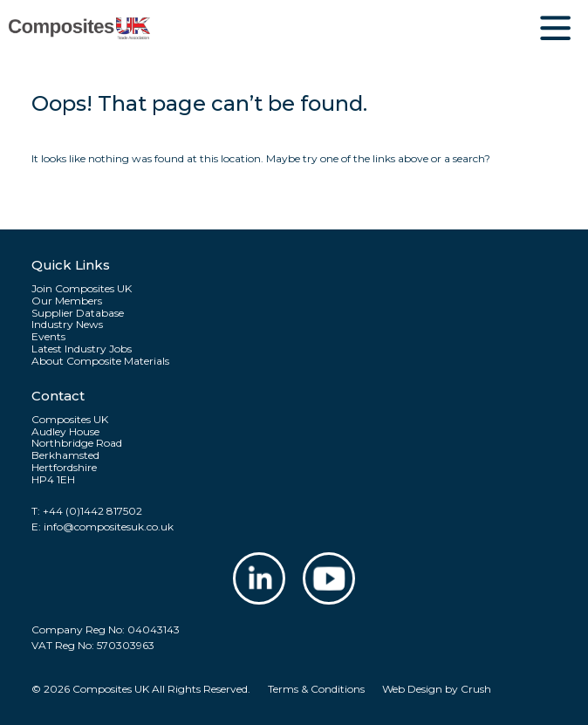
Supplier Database (78, 313)
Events (48, 337)
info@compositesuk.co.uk (109, 527)
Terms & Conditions (316, 689)
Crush (476, 689)
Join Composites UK (82, 289)
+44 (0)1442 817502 (92, 511)
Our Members (67, 301)
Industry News (67, 325)
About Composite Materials (100, 361)
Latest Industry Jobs (82, 349)
